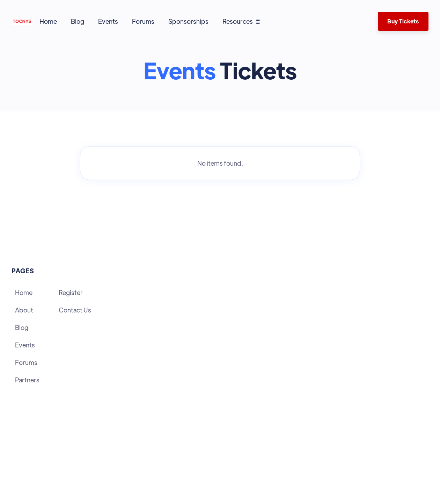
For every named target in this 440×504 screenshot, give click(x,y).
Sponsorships (188, 21)
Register (71, 292)
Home (48, 21)
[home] (22, 21)
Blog (78, 21)
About (24, 310)
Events (108, 21)
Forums (143, 21)
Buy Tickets (403, 21)
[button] (241, 21)
